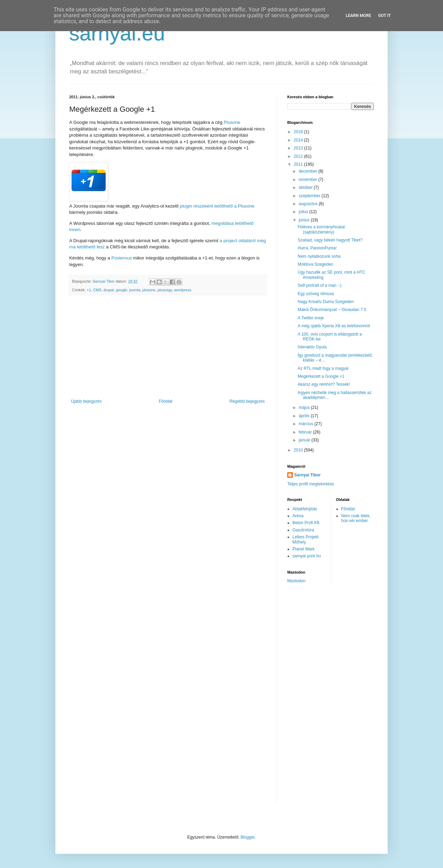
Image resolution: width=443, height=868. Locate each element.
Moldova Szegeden (315, 264)
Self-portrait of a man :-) (320, 285)
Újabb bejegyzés (86, 401)
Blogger (248, 837)
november (309, 180)
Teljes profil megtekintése (311, 484)
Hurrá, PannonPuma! (317, 248)
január (305, 440)
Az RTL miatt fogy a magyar (323, 368)
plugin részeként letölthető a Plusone (217, 206)
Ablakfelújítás (305, 509)
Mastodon (296, 581)
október (306, 188)
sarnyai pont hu (307, 556)
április (305, 416)
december (309, 171)
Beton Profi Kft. (306, 523)
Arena (298, 516)
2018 (299, 132)
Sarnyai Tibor (307, 475)
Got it (384, 16)
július (304, 212)
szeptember (310, 196)
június (305, 220)
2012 (299, 156)
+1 (89, 290)
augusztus (309, 204)
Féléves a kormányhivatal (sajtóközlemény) (321, 229)
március (306, 424)
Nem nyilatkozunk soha (319, 256)
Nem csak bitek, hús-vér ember (356, 518)
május (305, 408)
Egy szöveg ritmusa (316, 294)
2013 (299, 148)
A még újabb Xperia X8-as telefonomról (334, 326)
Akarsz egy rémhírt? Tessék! (324, 384)
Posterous (122, 258)
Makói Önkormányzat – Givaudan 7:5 (332, 310)
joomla (135, 290)
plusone (149, 290)
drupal (109, 290)
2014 (299, 140)
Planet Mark (304, 549)
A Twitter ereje (311, 318)
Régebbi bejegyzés (247, 401)
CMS (97, 290)
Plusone (232, 122)
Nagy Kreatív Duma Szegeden (326, 302)
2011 (299, 164)
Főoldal (166, 401)
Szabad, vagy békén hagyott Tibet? (330, 240)
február (306, 432)
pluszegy (165, 290)
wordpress (183, 290)
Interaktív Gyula (312, 347)
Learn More (359, 16)
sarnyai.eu (117, 33)
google (121, 290)
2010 (299, 450)
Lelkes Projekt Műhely (305, 539)
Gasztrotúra (303, 530)
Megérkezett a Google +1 (321, 376)
